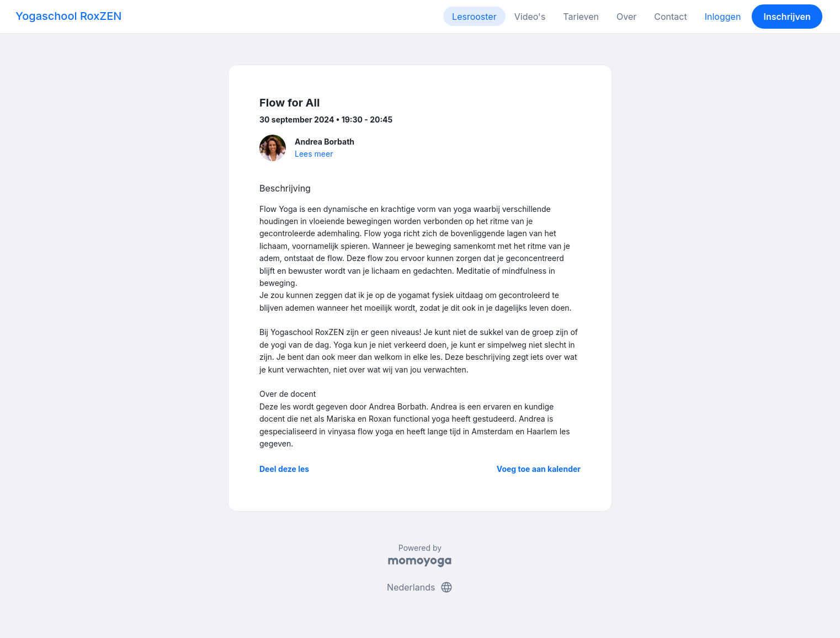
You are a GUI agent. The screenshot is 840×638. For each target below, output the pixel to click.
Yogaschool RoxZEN (68, 16)
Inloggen (723, 17)
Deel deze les (284, 469)
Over (626, 17)
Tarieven (581, 17)
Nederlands (420, 587)
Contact (670, 17)
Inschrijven (787, 17)
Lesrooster (474, 17)
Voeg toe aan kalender (539, 469)
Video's (530, 17)
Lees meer (314, 154)
